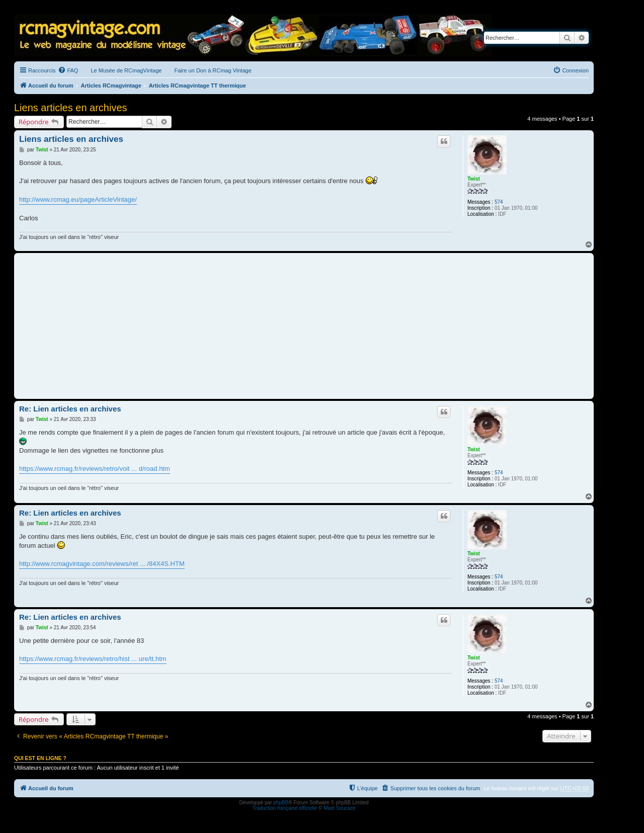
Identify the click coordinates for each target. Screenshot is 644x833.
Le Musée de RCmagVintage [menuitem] (126, 70)
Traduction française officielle (285, 808)
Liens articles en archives (71, 108)
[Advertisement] (304, 326)
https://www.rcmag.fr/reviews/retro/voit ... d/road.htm (95, 469)
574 (499, 202)
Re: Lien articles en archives (70, 409)
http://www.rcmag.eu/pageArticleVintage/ (78, 199)
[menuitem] (68, 70)
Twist (474, 179)
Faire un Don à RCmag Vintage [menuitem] (213, 70)
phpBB (281, 803)
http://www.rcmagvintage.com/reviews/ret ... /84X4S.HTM (102, 564)
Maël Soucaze (339, 808)
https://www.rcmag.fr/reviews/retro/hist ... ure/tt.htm (93, 659)
